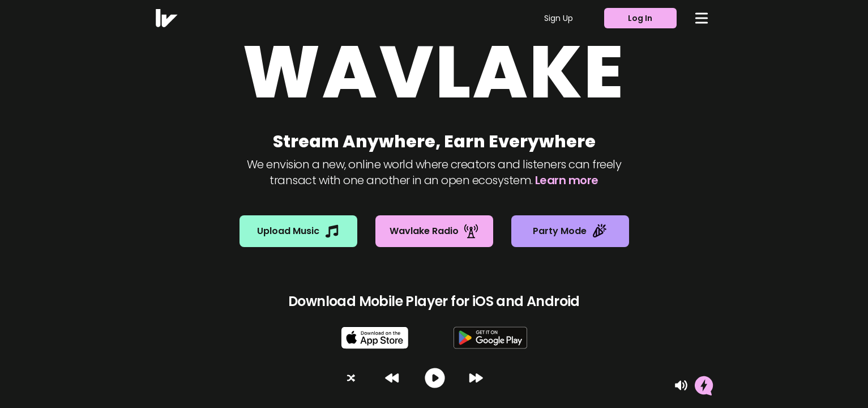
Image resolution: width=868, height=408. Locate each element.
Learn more (567, 180)
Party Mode (570, 231)
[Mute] (681, 385)
